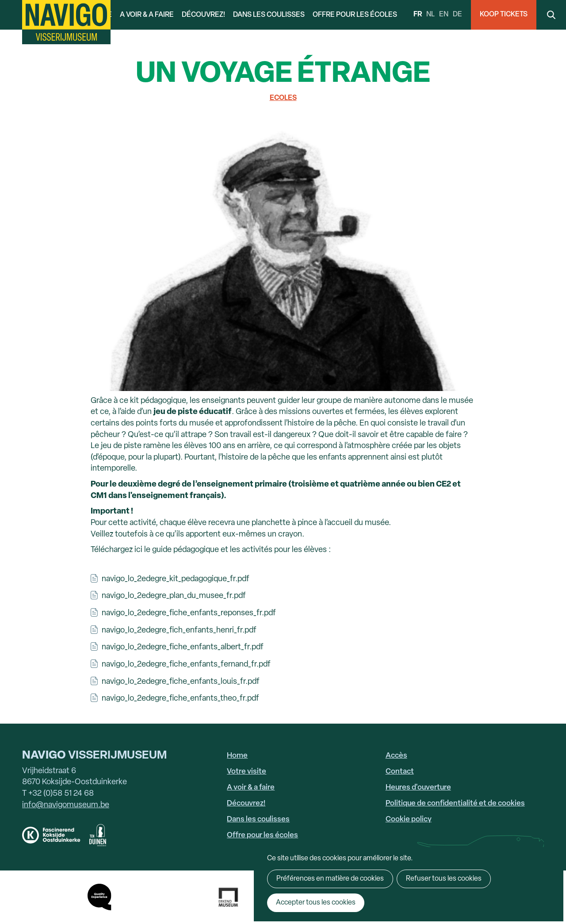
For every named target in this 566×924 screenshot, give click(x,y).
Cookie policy (409, 819)
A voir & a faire (147, 15)
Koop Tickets (504, 15)
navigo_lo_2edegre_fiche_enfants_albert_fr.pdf (183, 647)
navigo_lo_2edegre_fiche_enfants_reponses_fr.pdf (189, 613)
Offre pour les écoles (355, 15)
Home (237, 756)
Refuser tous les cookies (444, 879)
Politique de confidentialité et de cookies (455, 803)
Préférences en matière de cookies (330, 879)
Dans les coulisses (269, 15)
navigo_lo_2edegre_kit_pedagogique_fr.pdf (176, 579)
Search (551, 15)
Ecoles (283, 98)
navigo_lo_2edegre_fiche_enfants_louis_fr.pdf (181, 682)
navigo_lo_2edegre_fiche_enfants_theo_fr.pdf (180, 699)
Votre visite (247, 772)
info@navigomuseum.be (66, 805)
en (444, 15)
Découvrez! (203, 15)
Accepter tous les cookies (316, 903)
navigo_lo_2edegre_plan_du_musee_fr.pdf (174, 596)
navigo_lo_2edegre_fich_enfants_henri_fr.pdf (179, 631)
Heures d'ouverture (418, 788)
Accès (396, 756)
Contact (400, 772)
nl (430, 15)
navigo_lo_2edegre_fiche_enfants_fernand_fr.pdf (186, 665)
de (457, 15)
